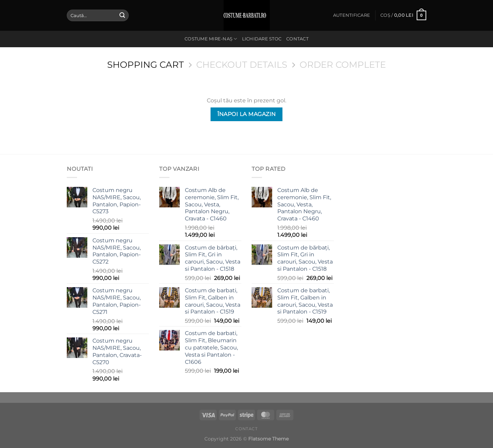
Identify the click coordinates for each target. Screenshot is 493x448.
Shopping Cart (146, 65)
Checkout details (242, 65)
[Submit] (122, 15)
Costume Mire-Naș (211, 39)
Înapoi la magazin (247, 114)
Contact (297, 39)
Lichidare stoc (262, 39)
